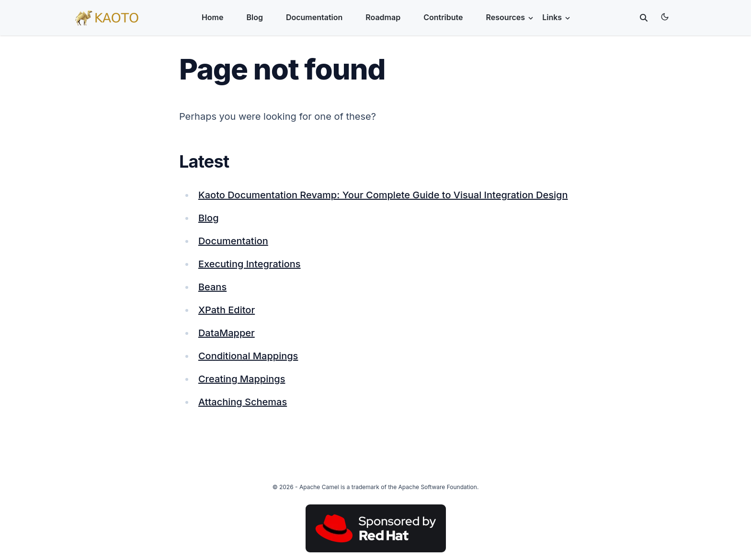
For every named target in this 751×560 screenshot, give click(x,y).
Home (213, 17)
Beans (212, 287)
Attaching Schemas (243, 402)
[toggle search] (644, 18)
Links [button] (557, 17)
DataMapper (227, 333)
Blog (254, 17)
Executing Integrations (250, 264)
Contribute (443, 17)
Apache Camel (319, 487)
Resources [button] (511, 17)
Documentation (314, 17)
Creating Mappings (242, 379)
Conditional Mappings (248, 356)
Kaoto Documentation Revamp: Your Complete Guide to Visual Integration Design (383, 195)
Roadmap (383, 17)
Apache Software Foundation (438, 487)
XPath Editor (227, 310)
